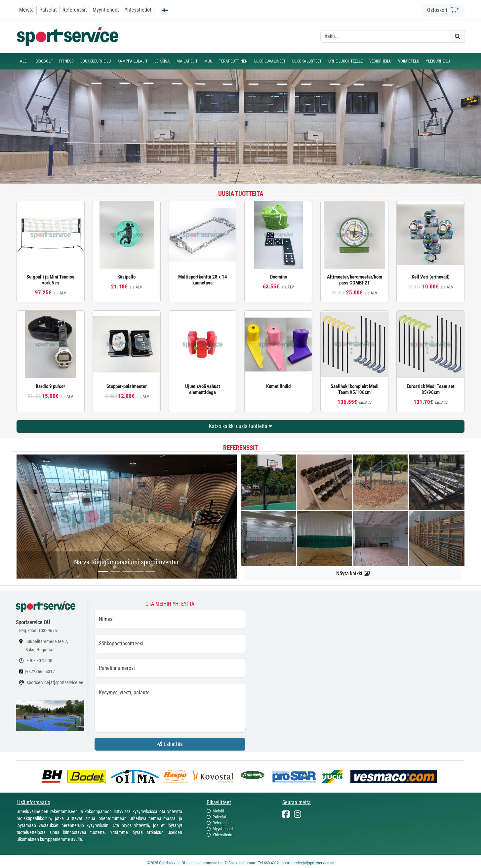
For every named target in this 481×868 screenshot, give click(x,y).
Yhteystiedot (138, 10)
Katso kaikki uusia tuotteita (240, 426)
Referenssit (75, 10)
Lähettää (170, 744)
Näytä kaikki (353, 573)
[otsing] (386, 36)
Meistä (26, 10)
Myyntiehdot (106, 10)
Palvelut (48, 10)
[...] (103, 571)
